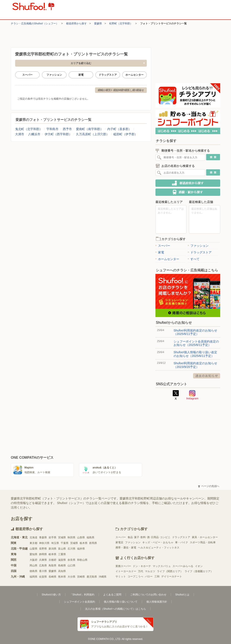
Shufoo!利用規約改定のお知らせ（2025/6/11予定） (195, 332)
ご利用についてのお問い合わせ (148, 595)
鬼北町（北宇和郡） (29, 129)
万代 (141, 571)
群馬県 (93, 543)
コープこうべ (135, 576)
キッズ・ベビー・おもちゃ (158, 542)
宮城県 (62, 537)
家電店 (119, 542)
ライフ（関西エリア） (170, 571)
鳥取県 (52, 565)
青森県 (43, 537)
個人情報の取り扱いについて (121, 602)
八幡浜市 (34, 134)
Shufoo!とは (182, 595)
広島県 (43, 565)
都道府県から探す (76, 24)
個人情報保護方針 (157, 602)
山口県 (71, 565)
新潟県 (52, 549)
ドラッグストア (108, 75)
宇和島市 (52, 129)
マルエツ (150, 571)
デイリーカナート (172, 576)
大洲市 (20, 134)
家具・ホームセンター (205, 537)
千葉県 (65, 543)
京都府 (52, 560)
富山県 (62, 549)
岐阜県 (52, 554)
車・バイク (182, 542)
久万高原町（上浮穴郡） (93, 134)
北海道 (33, 537)
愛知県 (33, 554)
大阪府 (33, 560)
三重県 (62, 554)
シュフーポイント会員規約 (79, 602)
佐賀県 (43, 577)
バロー (149, 576)
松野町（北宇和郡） (121, 24)
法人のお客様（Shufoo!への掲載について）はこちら (115, 609)
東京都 (33, 543)
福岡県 (33, 577)
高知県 (62, 571)
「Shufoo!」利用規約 (82, 595)
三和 (157, 576)
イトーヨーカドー (126, 571)
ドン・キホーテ (142, 566)
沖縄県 (103, 577)
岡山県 (33, 565)
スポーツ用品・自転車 (203, 542)
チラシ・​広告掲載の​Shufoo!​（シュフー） (35, 24)
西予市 (67, 129)
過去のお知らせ (207, 376)
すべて (194, 259)
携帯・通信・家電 (126, 548)
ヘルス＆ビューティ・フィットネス (159, 548)
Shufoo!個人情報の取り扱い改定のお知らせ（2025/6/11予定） (195, 354)
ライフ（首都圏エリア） (199, 571)
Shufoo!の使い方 (51, 595)
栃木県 (84, 543)
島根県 (62, 565)
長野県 (43, 549)
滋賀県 (62, 560)
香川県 (43, 571)
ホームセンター (134, 75)
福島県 (90, 537)
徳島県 (33, 571)
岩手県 (52, 537)
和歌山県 (82, 560)
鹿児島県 (92, 577)
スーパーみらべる (183, 566)
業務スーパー (123, 566)
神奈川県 (44, 543)
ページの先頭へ (209, 486)
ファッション (54, 75)
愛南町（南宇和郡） (90, 129)
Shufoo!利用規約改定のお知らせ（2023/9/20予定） (195, 365)
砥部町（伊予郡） (125, 134)
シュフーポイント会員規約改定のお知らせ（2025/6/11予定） (196, 343)
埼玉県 (55, 543)
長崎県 (52, 577)
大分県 (71, 577)
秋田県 (71, 537)
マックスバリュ (162, 566)
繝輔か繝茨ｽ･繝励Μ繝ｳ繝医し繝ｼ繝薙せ (121, 90)
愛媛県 (98, 24)
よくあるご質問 (112, 595)
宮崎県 (81, 577)
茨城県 (74, 543)
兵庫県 (43, 560)
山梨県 (33, 549)
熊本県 (62, 577)
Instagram (192, 395)
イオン (199, 566)
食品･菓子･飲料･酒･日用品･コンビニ (149, 537)
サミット (121, 576)
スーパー (27, 75)
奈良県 (71, 560)
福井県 (81, 549)
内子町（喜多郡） (119, 129)
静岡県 (43, 554)
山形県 (81, 537)
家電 (81, 75)
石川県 (71, 549)
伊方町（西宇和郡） (58, 134)
